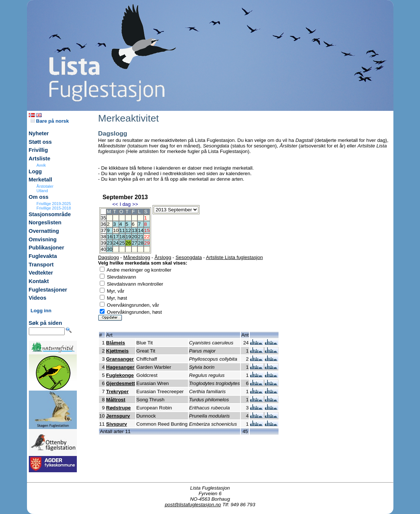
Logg (35, 171)
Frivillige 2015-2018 (54, 208)
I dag (125, 204)
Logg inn (41, 311)
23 (110, 243)
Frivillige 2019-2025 (54, 204)
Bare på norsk (50, 121)
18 (122, 237)
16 (110, 237)
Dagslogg (109, 257)
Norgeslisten (45, 222)
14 (141, 230)
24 (116, 243)
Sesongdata (189, 257)
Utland (42, 191)
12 (128, 230)
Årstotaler (45, 186)
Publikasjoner (47, 248)
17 (116, 237)
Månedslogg (137, 257)
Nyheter (39, 133)
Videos (38, 298)
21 (141, 237)
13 (135, 230)
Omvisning (43, 239)
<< (115, 204)
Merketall (41, 180)
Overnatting (44, 231)
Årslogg (163, 257)
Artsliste (40, 159)
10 (116, 230)
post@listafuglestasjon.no (193, 505)
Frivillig (38, 150)
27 (135, 243)
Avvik (41, 165)
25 (122, 243)
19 (128, 237)
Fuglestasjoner (48, 290)
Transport (41, 265)
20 (135, 237)
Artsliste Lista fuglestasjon (235, 257)
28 (141, 243)
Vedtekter (41, 273)
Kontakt (39, 281)
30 (110, 249)
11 (122, 230)
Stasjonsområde (50, 214)
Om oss (39, 197)
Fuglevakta (43, 256)
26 (128, 243)
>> (135, 204)
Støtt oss (40, 142)
